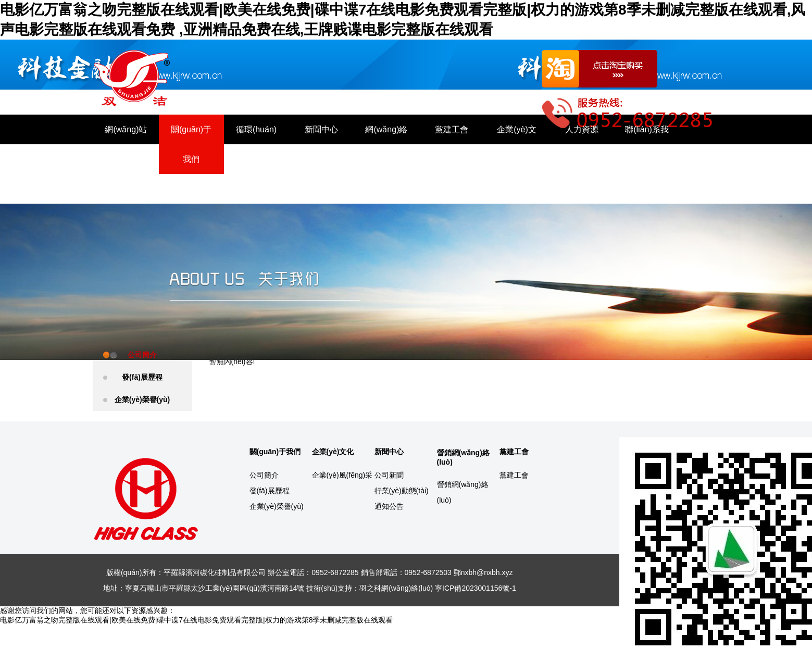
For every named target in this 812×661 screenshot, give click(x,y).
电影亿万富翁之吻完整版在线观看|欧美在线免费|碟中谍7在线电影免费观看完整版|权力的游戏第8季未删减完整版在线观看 (196, 620)
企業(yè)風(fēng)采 (342, 475)
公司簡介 (142, 355)
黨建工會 (452, 129)
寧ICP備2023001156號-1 (476, 588)
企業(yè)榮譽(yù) (142, 400)
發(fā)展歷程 (142, 377)
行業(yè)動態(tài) (402, 491)
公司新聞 (389, 475)
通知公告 (389, 506)
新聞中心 (321, 129)
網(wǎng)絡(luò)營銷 (386, 144)
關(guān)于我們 (191, 144)
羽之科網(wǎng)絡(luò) (396, 588)
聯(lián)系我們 (647, 144)
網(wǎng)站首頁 (126, 144)
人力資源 (582, 129)
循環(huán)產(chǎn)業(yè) (256, 159)
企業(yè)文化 (517, 144)
